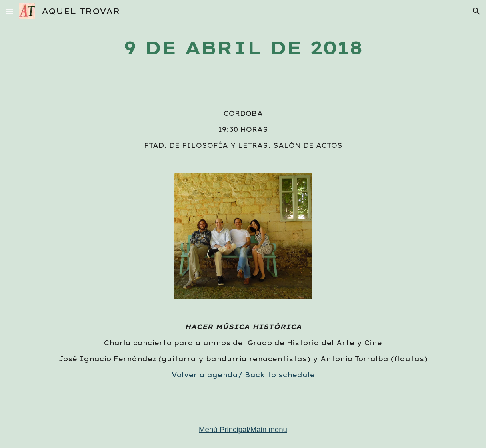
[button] (10, 11)
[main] (243, 48)
